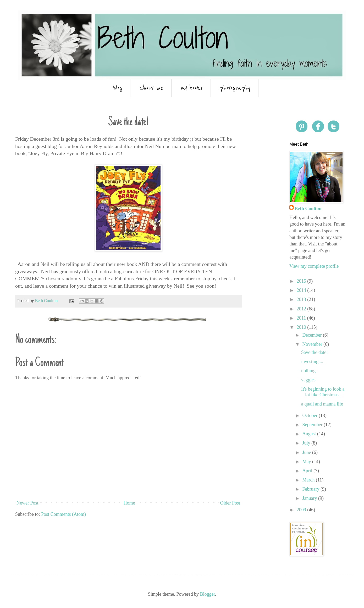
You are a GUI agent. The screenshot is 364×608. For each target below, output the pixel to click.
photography (235, 88)
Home (129, 503)
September (313, 425)
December (312, 335)
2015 (302, 281)
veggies (308, 380)
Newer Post (27, 503)
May (307, 462)
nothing (308, 371)
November (313, 344)
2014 (302, 290)
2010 (302, 327)
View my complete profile (314, 266)
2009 (302, 510)
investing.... (312, 361)
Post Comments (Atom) (64, 514)
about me (151, 88)
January (310, 498)
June (307, 452)
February (311, 489)
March (309, 480)
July (307, 443)
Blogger (207, 594)
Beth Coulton (308, 209)
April (308, 471)
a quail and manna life (322, 404)
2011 (302, 318)
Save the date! (315, 352)
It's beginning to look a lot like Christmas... (323, 392)
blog (118, 88)
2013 (302, 299)
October (310, 415)
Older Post (230, 503)
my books (192, 88)
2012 (302, 309)
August (310, 434)
